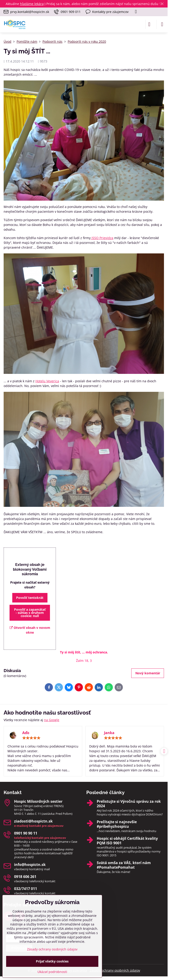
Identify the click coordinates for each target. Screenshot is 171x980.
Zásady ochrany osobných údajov (115, 970)
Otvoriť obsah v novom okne (30, 630)
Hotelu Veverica (47, 381)
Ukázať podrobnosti (52, 972)
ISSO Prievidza (102, 238)
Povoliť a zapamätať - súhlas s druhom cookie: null (30, 613)
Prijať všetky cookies (52, 961)
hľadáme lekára (32, 4)
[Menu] (162, 24)
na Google (52, 720)
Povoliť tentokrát (30, 598)
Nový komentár (148, 673)
